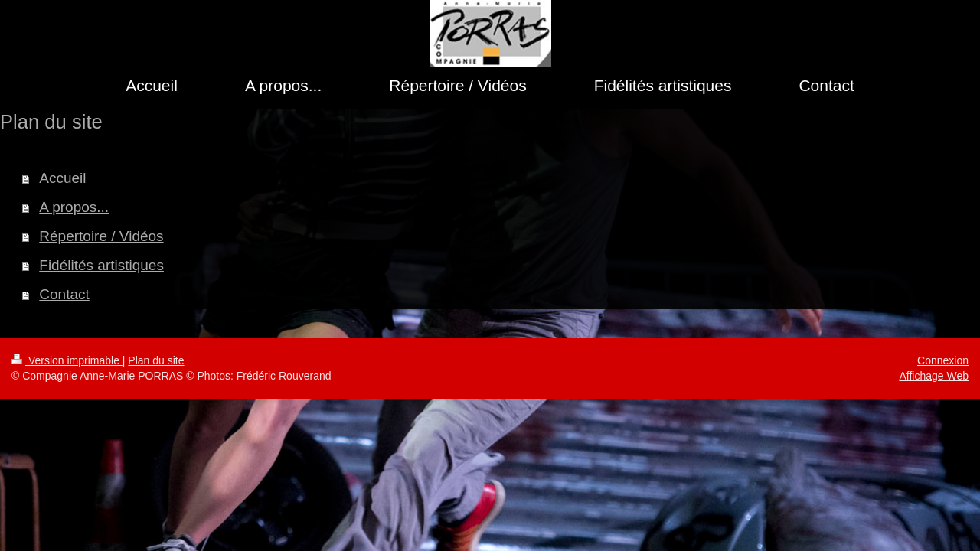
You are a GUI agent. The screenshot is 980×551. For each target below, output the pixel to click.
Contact (64, 294)
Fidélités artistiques (101, 265)
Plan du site (156, 360)
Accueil (62, 178)
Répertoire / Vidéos (101, 236)
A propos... (74, 207)
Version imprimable (67, 360)
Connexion (943, 360)
